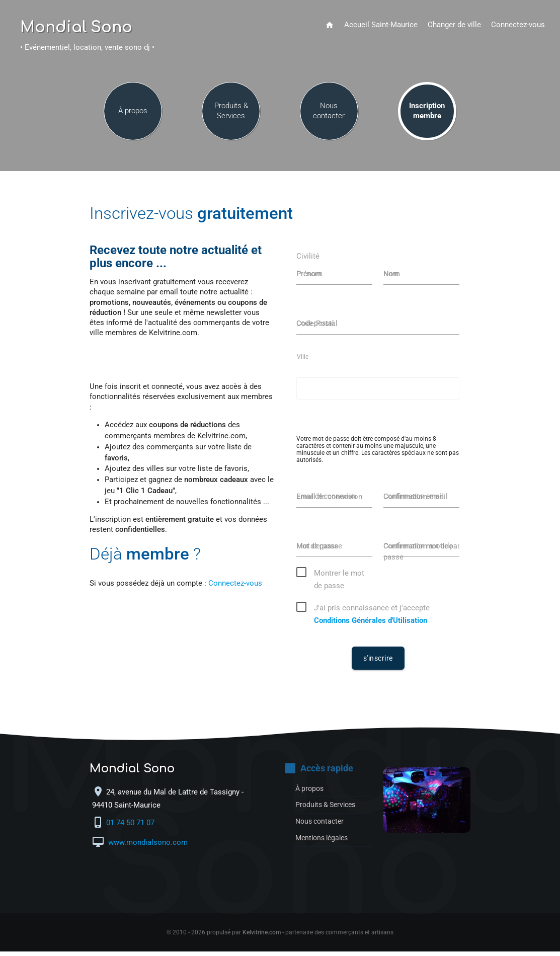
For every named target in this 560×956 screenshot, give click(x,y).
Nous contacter (329, 116)
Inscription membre (427, 116)
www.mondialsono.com (147, 847)
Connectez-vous (518, 25)
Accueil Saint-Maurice (381, 25)
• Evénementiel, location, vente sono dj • (87, 48)
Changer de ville (454, 25)
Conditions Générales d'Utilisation (371, 625)
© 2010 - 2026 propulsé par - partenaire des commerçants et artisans (280, 937)
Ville (303, 361)
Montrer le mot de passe (339, 579)
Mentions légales (324, 843)
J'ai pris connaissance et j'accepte (372, 614)
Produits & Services (231, 116)
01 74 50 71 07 (131, 827)
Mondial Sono (76, 28)
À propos (133, 116)
